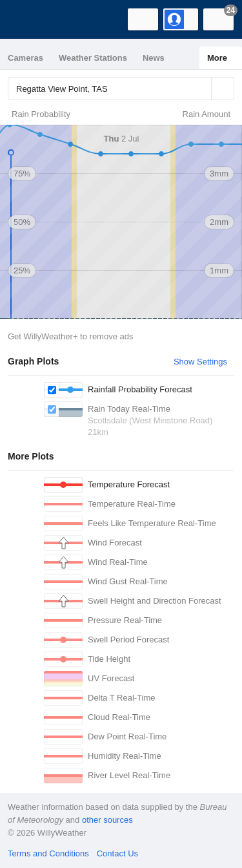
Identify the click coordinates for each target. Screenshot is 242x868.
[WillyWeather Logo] (29, 19)
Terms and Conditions (48, 853)
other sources (107, 820)
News (154, 58)
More (217, 58)
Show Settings (200, 362)
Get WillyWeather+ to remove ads (70, 336)
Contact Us (117, 853)
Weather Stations (93, 58)
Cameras (25, 58)
